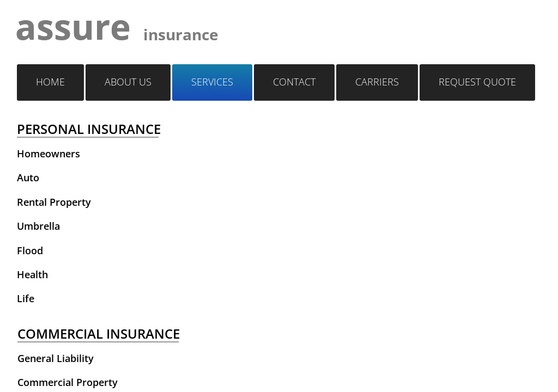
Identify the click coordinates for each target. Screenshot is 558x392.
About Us (128, 82)
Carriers (377, 82)
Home (50, 82)
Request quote (477, 82)
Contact (294, 82)
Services (212, 82)
